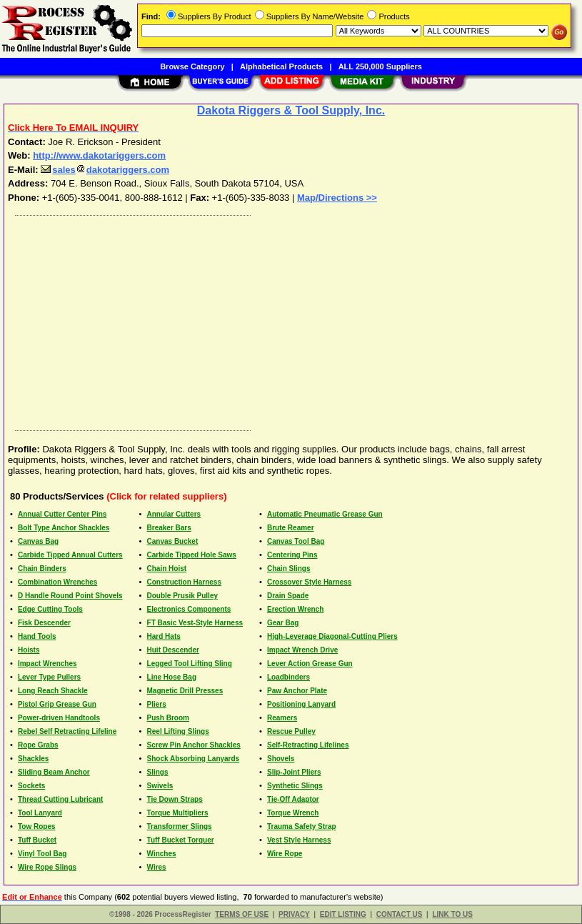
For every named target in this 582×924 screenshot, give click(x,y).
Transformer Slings (180, 826)
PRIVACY (294, 914)
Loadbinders (289, 677)
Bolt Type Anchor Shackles (64, 528)
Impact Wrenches (47, 664)
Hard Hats (164, 636)
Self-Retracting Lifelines (308, 745)
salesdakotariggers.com (105, 170)
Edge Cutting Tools (50, 609)
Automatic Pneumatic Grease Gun (325, 514)
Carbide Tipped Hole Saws (192, 555)
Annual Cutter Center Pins (62, 514)
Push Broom (168, 718)
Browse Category (192, 66)
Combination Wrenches (58, 582)
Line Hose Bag (172, 677)
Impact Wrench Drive (302, 650)
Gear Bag (283, 623)
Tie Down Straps (175, 799)
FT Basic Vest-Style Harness (195, 623)
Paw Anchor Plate (297, 691)
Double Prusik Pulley (182, 596)
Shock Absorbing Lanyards (194, 759)
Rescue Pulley (291, 731)
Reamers (282, 718)
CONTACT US (400, 914)
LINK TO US (452, 914)
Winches (162, 854)
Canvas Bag (38, 541)
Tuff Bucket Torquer (181, 840)
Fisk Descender (44, 623)
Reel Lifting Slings (178, 731)
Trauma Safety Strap (302, 826)
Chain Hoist (167, 568)
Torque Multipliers (178, 813)
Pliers (157, 704)
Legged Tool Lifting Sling (190, 664)
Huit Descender (173, 650)
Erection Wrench (295, 609)
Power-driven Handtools (59, 718)
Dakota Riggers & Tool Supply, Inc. (291, 110)
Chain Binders (42, 568)
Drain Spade (288, 596)
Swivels (160, 786)
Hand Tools (37, 636)
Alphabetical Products (281, 66)
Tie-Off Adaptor (293, 799)
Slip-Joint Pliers (294, 772)
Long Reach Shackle (53, 691)
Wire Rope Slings (47, 867)
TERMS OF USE (242, 914)
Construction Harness (184, 582)
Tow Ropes (37, 826)
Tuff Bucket (37, 840)
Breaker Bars (169, 528)
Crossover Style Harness (309, 582)
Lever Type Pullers (49, 677)
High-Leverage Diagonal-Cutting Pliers (332, 636)
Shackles (33, 759)
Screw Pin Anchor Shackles (194, 745)
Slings (158, 772)
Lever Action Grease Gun (310, 664)
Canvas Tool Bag (296, 541)
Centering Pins (292, 555)
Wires (157, 867)
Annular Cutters (174, 514)
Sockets (31, 786)
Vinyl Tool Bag (42, 854)
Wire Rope (285, 854)
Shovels (281, 759)
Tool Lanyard (40, 813)
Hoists (29, 650)
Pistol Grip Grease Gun (57, 704)
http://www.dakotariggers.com (99, 155)
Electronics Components (189, 609)
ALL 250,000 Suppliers (380, 66)
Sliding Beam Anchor (54, 772)
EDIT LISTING (343, 914)
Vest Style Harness (299, 840)
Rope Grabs (38, 745)
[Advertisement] (292, 319)
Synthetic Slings (295, 786)
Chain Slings (289, 568)
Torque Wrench (293, 813)
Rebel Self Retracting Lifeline (67, 731)
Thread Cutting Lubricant (60, 799)
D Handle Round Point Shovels (70, 596)
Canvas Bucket (173, 541)
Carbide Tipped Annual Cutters (70, 555)
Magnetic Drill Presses (185, 691)
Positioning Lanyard (301, 704)
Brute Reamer (291, 528)
